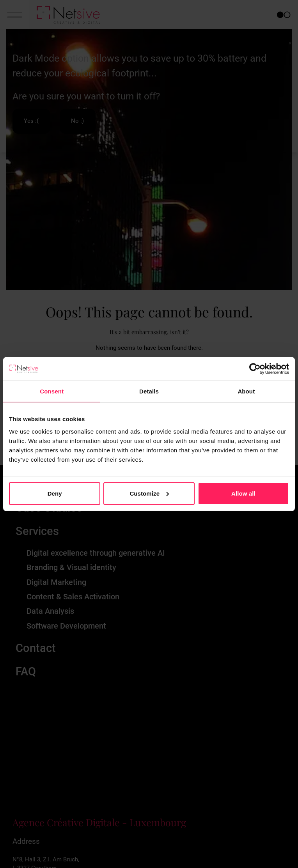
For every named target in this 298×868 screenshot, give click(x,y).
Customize (149, 493)
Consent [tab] (52, 391)
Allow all (243, 493)
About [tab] (246, 391)
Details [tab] (149, 391)
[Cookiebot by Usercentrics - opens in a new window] (255, 369)
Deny (55, 493)
